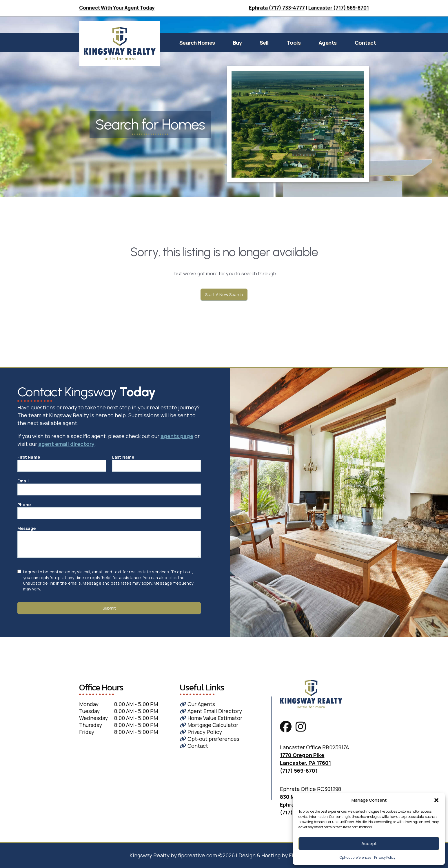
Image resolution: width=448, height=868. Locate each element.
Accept (369, 844)
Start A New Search (224, 294)
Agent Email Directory (211, 711)
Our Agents (197, 704)
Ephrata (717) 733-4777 (277, 8)
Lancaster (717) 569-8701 (339, 8)
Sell (264, 43)
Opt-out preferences (355, 857)
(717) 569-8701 (299, 771)
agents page (177, 436)
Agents (328, 43)
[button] (436, 800)
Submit (109, 608)
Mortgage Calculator (209, 725)
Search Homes (197, 43)
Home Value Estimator (211, 718)
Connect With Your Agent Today (117, 8)
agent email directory (66, 444)
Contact (365, 43)
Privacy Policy (385, 857)
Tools (294, 43)
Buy (237, 43)
